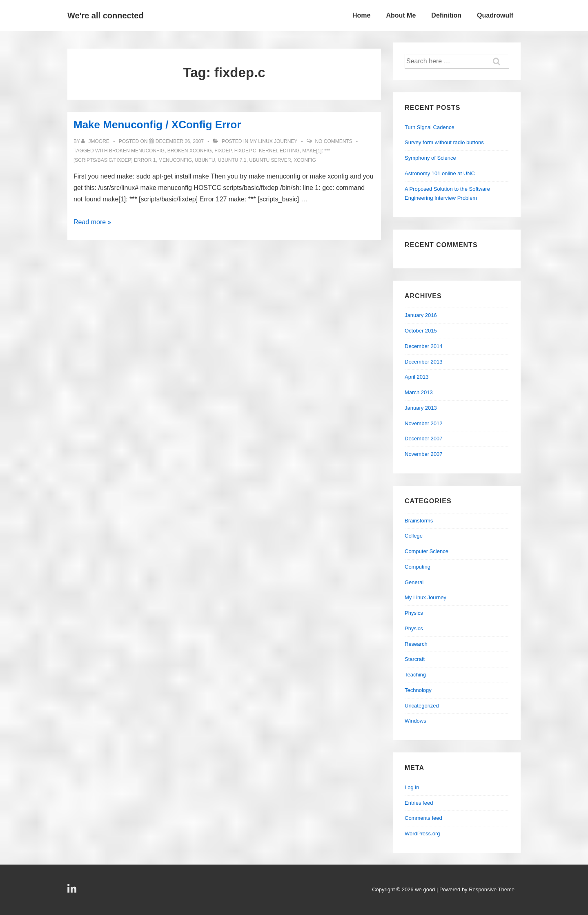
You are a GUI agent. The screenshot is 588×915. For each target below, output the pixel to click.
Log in (412, 787)
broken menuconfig (137, 151)
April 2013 (417, 377)
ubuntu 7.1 (232, 160)
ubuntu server (270, 160)
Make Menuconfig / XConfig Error (157, 125)
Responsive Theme (492, 889)
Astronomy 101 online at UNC (440, 173)
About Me (401, 15)
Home (361, 15)
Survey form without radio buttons (444, 142)
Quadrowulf (495, 15)
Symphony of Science (430, 158)
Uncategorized (422, 706)
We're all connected (106, 16)
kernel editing (279, 151)
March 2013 (419, 392)
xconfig (305, 160)
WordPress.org (422, 834)
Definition (446, 15)
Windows (415, 721)
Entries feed (419, 803)
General (414, 582)
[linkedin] (73, 891)
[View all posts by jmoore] (96, 141)
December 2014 (424, 346)
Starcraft (415, 659)
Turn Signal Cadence (430, 127)
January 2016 (421, 315)
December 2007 (424, 439)
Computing (418, 567)
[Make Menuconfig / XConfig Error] (180, 141)
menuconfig (175, 160)
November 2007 (424, 454)
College (414, 536)
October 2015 (421, 331)
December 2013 (424, 362)
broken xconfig (190, 151)
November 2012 (424, 423)
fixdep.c (245, 151)
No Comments (333, 141)
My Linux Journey (273, 141)
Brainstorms (419, 521)
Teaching (415, 675)
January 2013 (421, 408)
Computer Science (427, 551)
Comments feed (423, 818)
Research (416, 644)
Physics (414, 613)
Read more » (92, 222)
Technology (418, 690)
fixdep (223, 151)
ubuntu (205, 160)
